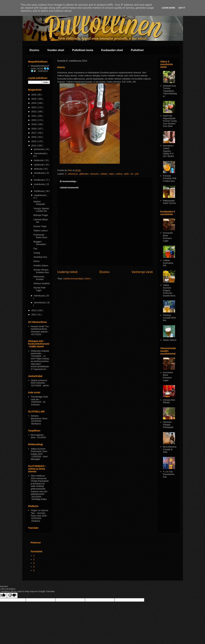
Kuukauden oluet (112, 50)
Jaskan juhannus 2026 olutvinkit (39, 382)
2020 (34, 120)
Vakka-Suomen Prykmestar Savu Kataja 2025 (39, 451)
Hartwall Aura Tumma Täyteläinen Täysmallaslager (170, 91)
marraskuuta (40, 153)
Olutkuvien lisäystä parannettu (40, 352)
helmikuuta (39, 296)
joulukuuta (39, 149)
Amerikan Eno (40, 257)
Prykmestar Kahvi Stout (40, 236)
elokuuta (38, 169)
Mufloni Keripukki (39, 203)
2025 (34, 99)
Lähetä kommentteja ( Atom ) (77, 279)
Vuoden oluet (56, 50)
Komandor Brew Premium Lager (168, 237)
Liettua (119, 174)
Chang (37, 253)
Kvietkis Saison (41, 266)
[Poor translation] (12, 595)
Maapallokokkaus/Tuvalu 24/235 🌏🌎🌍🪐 (40, 68)
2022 (34, 112)
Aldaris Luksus (41, 231)
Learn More (169, 8)
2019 (34, 124)
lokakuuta (39, 160)
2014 (34, 146)
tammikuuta (40, 303)
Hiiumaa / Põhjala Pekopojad (168, 425)
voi (132, 174)
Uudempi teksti (67, 272)
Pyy (35, 248)
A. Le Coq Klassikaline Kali (169, 474)
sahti (127, 174)
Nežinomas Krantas (39, 278)
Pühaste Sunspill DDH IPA (169, 318)
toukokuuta (40, 184)
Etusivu (34, 50)
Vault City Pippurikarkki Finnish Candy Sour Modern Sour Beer (170, 121)
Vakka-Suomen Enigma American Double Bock (169, 290)
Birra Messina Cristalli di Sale (170, 449)
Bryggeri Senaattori (40, 243)
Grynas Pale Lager (39, 289)
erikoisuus (73, 174)
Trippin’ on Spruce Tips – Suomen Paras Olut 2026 (40, 513)
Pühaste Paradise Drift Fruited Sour (170, 178)
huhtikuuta (39, 191)
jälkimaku (85, 174)
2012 (34, 315)
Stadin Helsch (170, 340)
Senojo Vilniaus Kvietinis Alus (41, 271)
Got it (182, 8)
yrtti (137, 174)
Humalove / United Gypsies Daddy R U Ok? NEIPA (169, 151)
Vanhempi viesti (142, 272)
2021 (34, 116)
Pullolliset (137, 50)
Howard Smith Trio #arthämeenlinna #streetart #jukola (40, 329)
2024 (34, 103)
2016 (34, 137)
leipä (112, 174)
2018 (34, 129)
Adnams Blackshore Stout (39, 417)
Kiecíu (36, 261)
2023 (34, 107)
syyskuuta (39, 165)
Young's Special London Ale (41, 210)
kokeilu (104, 174)
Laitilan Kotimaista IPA (168, 263)
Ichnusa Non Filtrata (169, 401)
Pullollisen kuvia (83, 50)
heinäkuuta (40, 173)
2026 (34, 95)
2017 (34, 133)
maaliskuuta (40, 195)
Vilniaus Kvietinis (42, 283)
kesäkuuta (39, 180)
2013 (34, 310)
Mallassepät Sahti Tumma (169, 202)
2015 (34, 141)
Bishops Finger (41, 215)
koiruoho (95, 174)
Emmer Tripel (40, 226)
